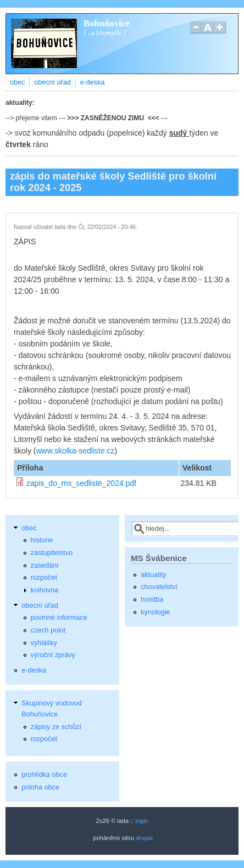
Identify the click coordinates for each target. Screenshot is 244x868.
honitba (152, 600)
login (142, 821)
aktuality (153, 575)
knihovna (45, 590)
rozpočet (44, 578)
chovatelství (159, 587)
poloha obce (40, 787)
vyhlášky (44, 643)
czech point (48, 630)
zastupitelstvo (52, 553)
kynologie (155, 612)
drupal (144, 838)
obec (17, 82)
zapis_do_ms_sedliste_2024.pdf (81, 483)
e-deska (93, 82)
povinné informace (59, 618)
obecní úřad (52, 82)
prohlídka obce (44, 775)
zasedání (45, 565)
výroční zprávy (53, 655)
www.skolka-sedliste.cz (75, 451)
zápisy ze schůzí (56, 727)
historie (42, 540)
